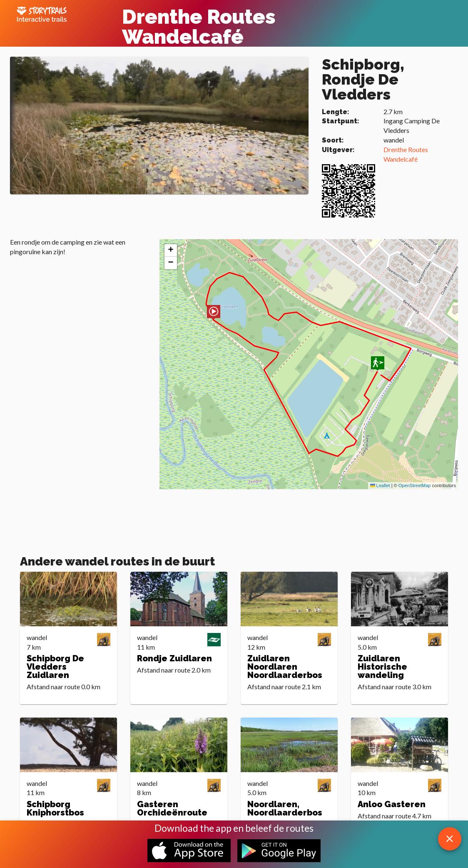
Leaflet (380, 485)
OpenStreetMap (415, 485)
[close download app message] (450, 839)
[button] (214, 313)
